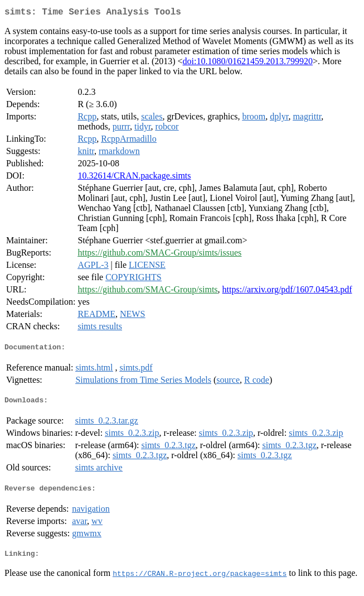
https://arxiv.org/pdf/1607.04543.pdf (287, 292)
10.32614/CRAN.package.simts (134, 178)
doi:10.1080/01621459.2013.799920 (248, 63)
